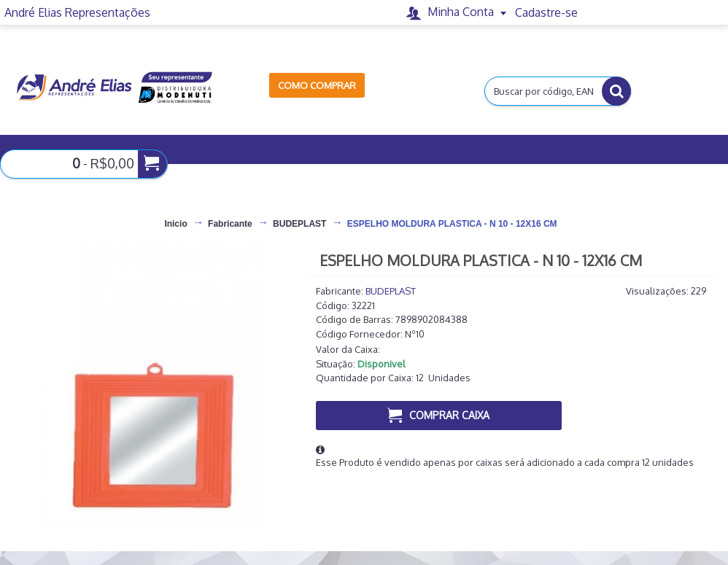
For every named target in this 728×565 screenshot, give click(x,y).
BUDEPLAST (391, 291)
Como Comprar (317, 85)
